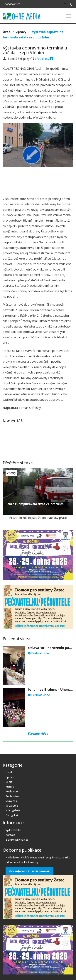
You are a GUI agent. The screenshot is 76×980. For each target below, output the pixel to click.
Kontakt (10, 835)
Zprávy (21, 32)
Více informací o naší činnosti (29, 871)
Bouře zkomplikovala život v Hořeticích (35, 504)
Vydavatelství (13, 830)
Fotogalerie (12, 815)
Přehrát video (39, 653)
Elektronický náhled (17, 840)
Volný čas (11, 801)
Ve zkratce (12, 806)
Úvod (7, 32)
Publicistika (12, 796)
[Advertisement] (38, 181)
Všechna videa (38, 734)
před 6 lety (42, 59)
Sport (9, 782)
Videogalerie (13, 810)
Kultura (10, 787)
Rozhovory (12, 791)
